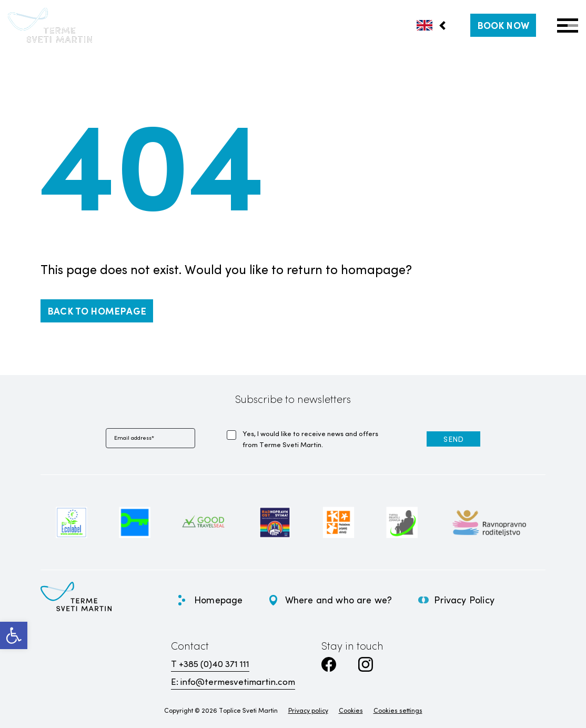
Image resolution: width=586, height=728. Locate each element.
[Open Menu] (568, 26)
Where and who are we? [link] (339, 600)
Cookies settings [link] (398, 710)
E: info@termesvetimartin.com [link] (233, 681)
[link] (14, 635)
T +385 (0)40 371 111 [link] (210, 664)
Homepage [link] (218, 600)
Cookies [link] (351, 710)
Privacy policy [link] (308, 710)
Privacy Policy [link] (464, 600)
